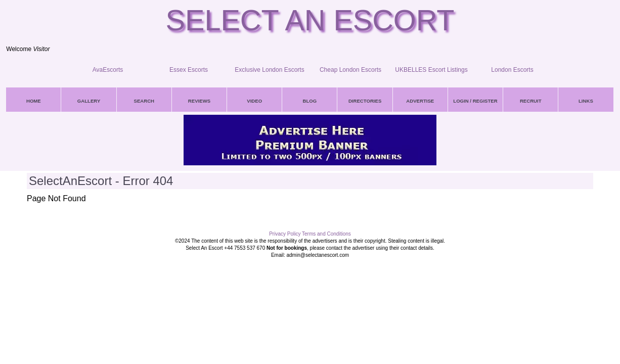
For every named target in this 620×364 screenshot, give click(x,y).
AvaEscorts (108, 70)
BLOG (310, 101)
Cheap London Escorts (350, 70)
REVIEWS (199, 101)
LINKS (586, 101)
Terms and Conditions (326, 234)
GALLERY (89, 101)
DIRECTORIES (365, 101)
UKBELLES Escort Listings (431, 70)
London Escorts (512, 70)
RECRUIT (531, 101)
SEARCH (144, 101)
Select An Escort (310, 20)
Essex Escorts (189, 70)
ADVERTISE (420, 101)
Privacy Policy (285, 234)
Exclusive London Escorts (269, 70)
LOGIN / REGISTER (475, 101)
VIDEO (254, 101)
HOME (34, 101)
